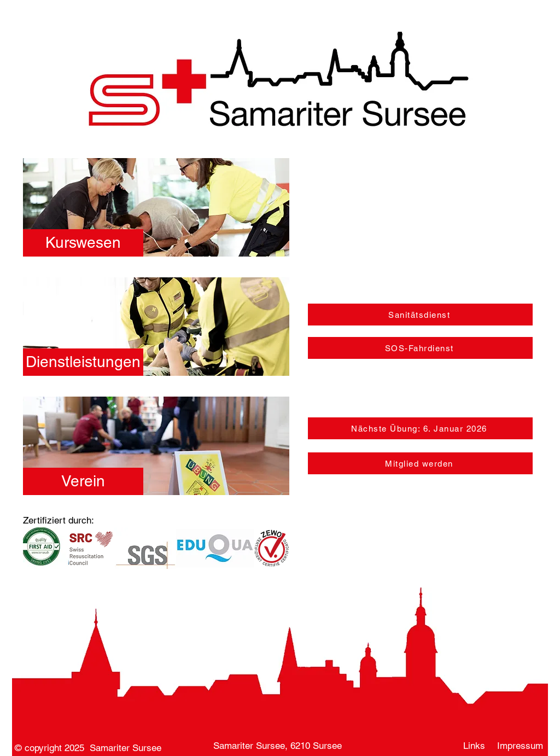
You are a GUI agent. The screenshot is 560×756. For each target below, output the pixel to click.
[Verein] (83, 481)
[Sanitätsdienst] (420, 315)
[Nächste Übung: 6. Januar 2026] (420, 428)
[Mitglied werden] (420, 463)
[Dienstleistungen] (83, 362)
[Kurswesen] (83, 243)
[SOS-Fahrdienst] (420, 348)
